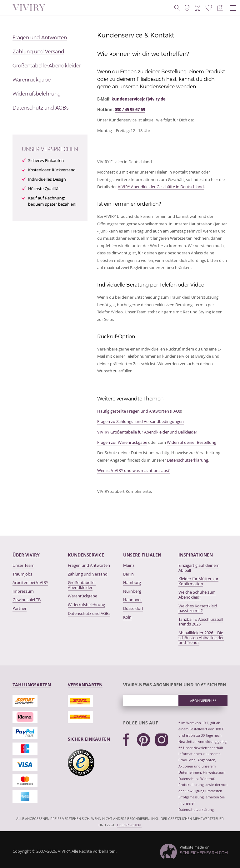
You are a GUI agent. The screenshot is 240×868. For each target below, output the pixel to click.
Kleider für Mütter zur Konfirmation (198, 581)
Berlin (128, 574)
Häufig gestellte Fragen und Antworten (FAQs (139, 411)
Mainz (129, 565)
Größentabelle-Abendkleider (47, 66)
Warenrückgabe (32, 80)
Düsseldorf (133, 608)
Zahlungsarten (32, 685)
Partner (20, 608)
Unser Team (23, 565)
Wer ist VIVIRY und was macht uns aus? (133, 470)
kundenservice (86, 555)
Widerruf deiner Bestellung (192, 442)
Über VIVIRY (26, 555)
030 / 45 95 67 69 (130, 110)
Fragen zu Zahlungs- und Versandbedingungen (140, 421)
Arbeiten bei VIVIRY (30, 582)
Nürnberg (132, 591)
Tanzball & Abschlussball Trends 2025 (201, 622)
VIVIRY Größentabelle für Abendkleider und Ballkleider (147, 432)
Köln (127, 617)
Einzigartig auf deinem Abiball (199, 568)
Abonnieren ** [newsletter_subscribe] (203, 701)
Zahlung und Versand (38, 52)
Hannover (132, 600)
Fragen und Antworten (40, 38)
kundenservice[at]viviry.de (139, 99)
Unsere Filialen (142, 555)
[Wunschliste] (209, 8)
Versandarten (85, 685)
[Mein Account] (197, 8)
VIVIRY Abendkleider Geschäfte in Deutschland (161, 187)
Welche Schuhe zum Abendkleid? (197, 595)
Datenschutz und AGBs (40, 108)
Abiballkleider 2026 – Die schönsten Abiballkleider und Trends (201, 638)
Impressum (23, 591)
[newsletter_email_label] (151, 701)
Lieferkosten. (129, 825)
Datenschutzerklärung (187, 460)
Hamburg (132, 582)
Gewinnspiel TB (27, 600)
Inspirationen (196, 555)
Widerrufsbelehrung (37, 94)
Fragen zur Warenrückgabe (122, 442)
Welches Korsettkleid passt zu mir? (198, 608)
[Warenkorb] (220, 8)
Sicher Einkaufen (89, 739)
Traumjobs (22, 574)
